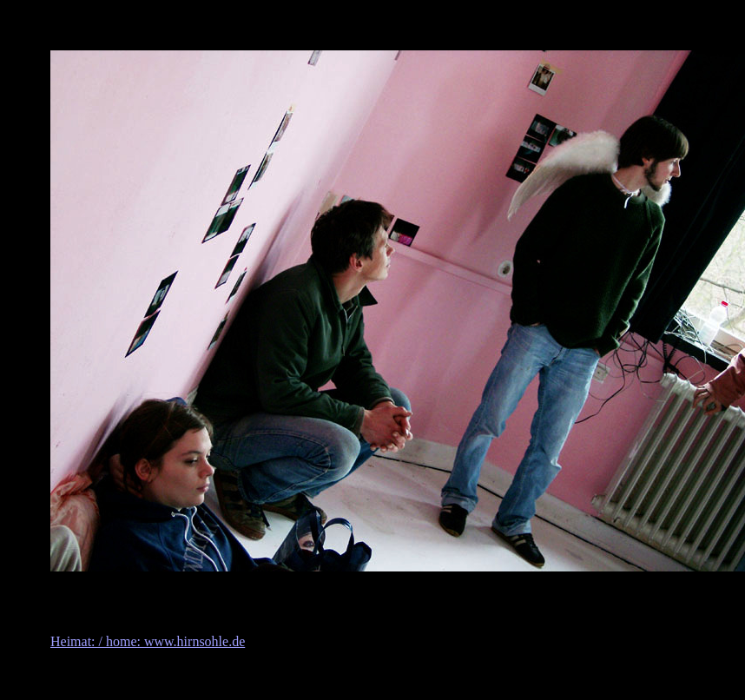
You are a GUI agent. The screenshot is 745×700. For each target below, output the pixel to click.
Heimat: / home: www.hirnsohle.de (148, 641)
